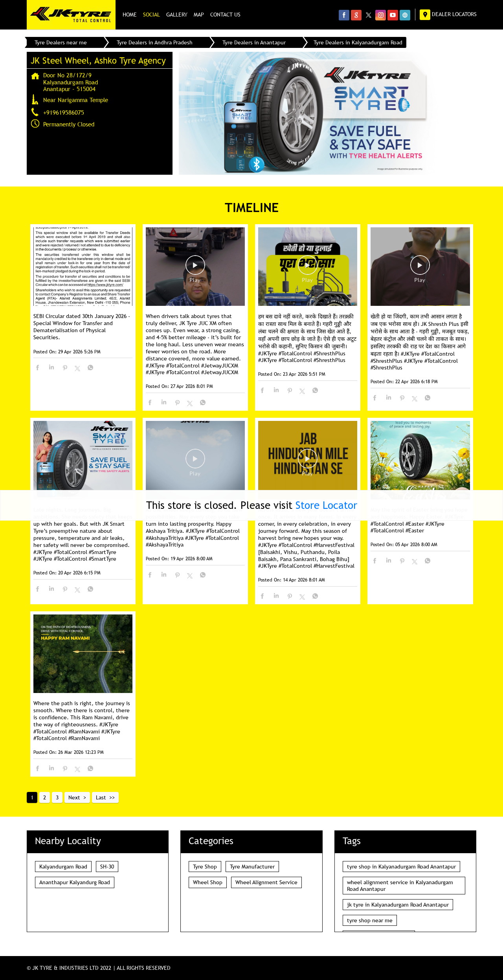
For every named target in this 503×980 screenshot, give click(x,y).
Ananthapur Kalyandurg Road (75, 882)
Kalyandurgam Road (63, 867)
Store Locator (326, 505)
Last (101, 797)
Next (74, 797)
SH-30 (107, 867)
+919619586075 (64, 112)
